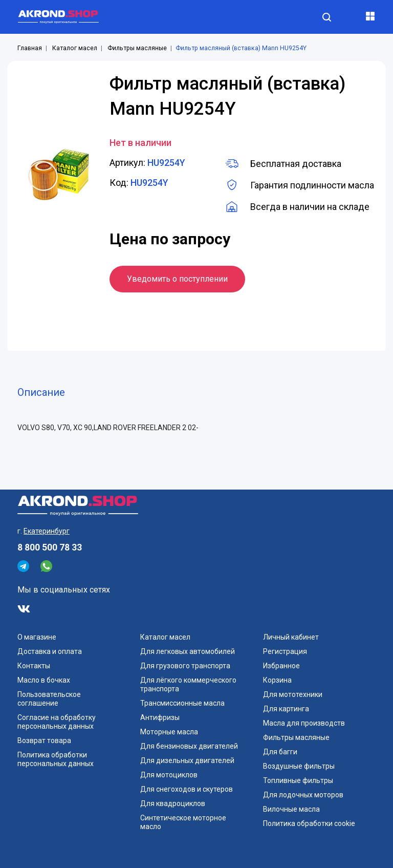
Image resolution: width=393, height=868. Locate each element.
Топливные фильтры (298, 780)
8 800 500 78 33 (50, 547)
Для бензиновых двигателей (189, 746)
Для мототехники (293, 694)
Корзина (277, 680)
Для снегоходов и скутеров (187, 789)
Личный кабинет (291, 637)
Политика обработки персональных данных (56, 759)
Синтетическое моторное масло (183, 822)
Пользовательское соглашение (49, 699)
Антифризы (160, 717)
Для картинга (286, 709)
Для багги (280, 752)
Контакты (34, 666)
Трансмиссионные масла (182, 703)
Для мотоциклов (169, 775)
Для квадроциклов (173, 803)
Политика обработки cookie (309, 823)
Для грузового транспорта (185, 666)
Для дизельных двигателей (187, 760)
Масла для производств (304, 723)
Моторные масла (169, 732)
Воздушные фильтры (299, 766)
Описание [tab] (41, 392)
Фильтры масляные (137, 48)
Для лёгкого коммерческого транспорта (188, 684)
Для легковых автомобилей (188, 651)
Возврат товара (44, 740)
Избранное (281, 666)
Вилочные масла (291, 809)
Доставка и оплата (50, 651)
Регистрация (285, 651)
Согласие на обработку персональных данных (57, 722)
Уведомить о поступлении (177, 279)
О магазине (37, 637)
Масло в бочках (44, 680)
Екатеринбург (47, 531)
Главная (30, 48)
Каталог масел (75, 48)
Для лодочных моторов (303, 795)
